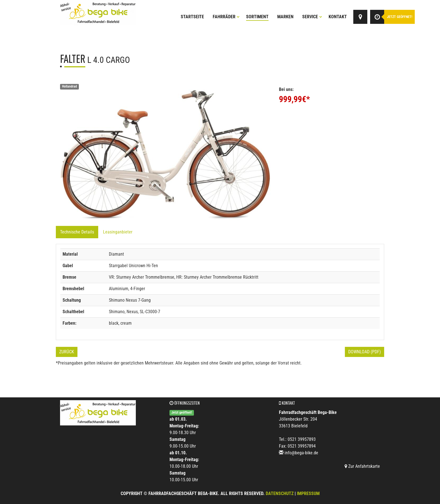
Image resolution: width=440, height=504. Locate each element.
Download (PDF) (365, 352)
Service (312, 17)
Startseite (192, 17)
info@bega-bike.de (301, 453)
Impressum (308, 493)
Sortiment (257, 17)
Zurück (67, 352)
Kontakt (338, 17)
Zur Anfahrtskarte (362, 466)
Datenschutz (280, 493)
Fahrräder (226, 17)
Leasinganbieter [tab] (118, 232)
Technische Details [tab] (77, 232)
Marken (285, 17)
